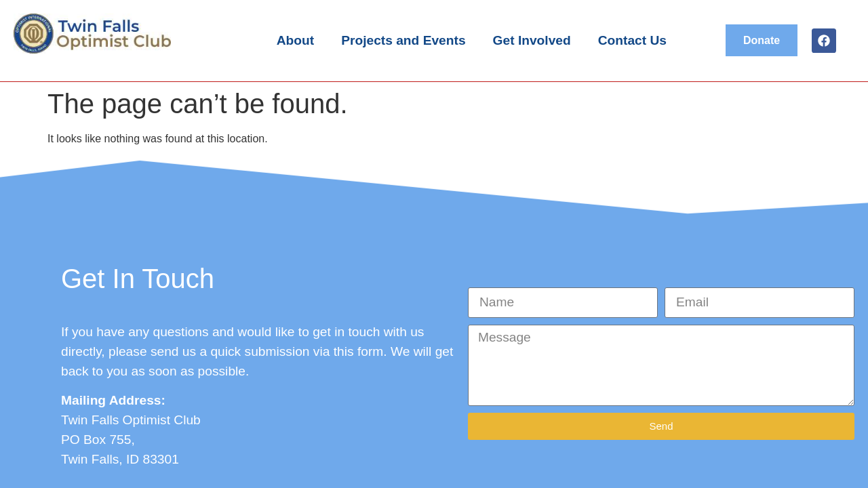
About (295, 40)
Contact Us (632, 40)
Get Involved (532, 40)
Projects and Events (403, 40)
